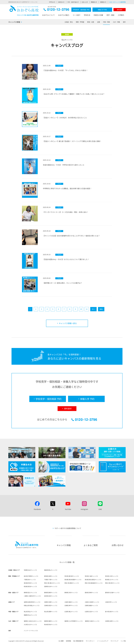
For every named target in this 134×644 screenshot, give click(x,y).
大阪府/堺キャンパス (111, 602)
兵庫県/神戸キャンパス (71, 606)
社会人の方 (85, 2)
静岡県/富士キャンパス (30, 593)
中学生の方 (52, 2)
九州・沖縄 (116, 22)
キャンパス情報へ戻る (68, 323)
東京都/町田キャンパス (30, 583)
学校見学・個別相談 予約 (81, 10)
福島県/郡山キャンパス (51, 570)
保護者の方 (103, 2)
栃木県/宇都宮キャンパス (31, 576)
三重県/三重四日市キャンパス (32, 596)
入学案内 (121, 15)
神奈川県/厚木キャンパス (112, 583)
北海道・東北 (69, 22)
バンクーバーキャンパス (31, 631)
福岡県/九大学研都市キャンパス (74, 621)
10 (81, 309)
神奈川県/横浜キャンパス (72, 583)
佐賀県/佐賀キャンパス (112, 621)
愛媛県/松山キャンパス (30, 615)
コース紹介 (77, 15)
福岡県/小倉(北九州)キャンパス (33, 621)
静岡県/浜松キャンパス (71, 593)
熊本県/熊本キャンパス (51, 625)
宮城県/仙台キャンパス (30, 570)
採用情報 (68, 641)
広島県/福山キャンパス (71, 612)
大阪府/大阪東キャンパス (92, 602)
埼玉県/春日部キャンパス (72, 576)
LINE (100, 509)
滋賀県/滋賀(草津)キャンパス (32, 602)
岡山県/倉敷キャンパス (51, 612)
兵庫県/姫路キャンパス (91, 606)
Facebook (37, 509)
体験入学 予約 (102, 10)
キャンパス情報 (14, 22)
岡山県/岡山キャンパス (30, 612)
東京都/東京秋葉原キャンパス (73, 580)
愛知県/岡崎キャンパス (91, 593)
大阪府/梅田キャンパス (71, 602)
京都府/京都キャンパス (51, 602)
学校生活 (87, 15)
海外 (124, 22)
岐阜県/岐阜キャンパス (51, 596)
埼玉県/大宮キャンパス (112, 576)
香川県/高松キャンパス (112, 612)
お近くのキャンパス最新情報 (117, 2)
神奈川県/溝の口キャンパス (52, 583)
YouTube (68, 509)
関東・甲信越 (80, 22)
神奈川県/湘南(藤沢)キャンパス (94, 583)
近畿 (99, 22)
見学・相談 (110, 15)
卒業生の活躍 (98, 15)
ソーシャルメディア (103, 641)
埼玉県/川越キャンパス (91, 576)
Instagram (84, 509)
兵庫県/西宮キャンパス (51, 606)
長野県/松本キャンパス (51, 587)
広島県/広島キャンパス (91, 612)
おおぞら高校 (24, 11)
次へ (93, 309)
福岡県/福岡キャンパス (51, 621)
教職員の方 (94, 2)
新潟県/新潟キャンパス (30, 587)
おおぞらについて (48, 15)
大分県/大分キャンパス (30, 625)
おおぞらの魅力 (64, 15)
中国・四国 (106, 22)
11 (87, 309)
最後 (101, 309)
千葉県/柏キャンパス (30, 580)
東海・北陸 (91, 22)
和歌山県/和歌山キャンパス (32, 606)
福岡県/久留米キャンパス (92, 621)
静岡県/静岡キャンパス (51, 593)
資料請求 (120, 10)
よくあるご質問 (91, 545)
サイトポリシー (90, 641)
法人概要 (61, 641)
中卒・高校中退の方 (73, 2)
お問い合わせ (118, 545)
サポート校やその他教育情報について (68, 528)
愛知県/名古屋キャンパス (112, 593)
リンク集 (123, 641)
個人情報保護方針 (78, 641)
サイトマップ (114, 641)
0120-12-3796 (56, 10)
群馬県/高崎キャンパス (51, 576)
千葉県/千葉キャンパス (51, 580)
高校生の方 (61, 2)
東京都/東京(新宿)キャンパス (93, 580)
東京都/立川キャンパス (112, 580)
